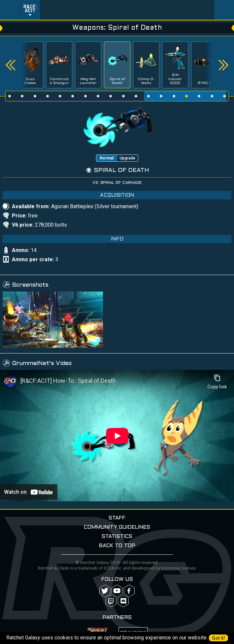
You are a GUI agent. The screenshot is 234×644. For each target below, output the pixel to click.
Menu (10, 10)
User (224, 10)
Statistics (117, 536)
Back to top (117, 546)
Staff (117, 518)
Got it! (218, 638)
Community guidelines (117, 527)
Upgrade (127, 158)
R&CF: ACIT (30, 9)
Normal (107, 158)
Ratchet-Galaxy (127, 10)
